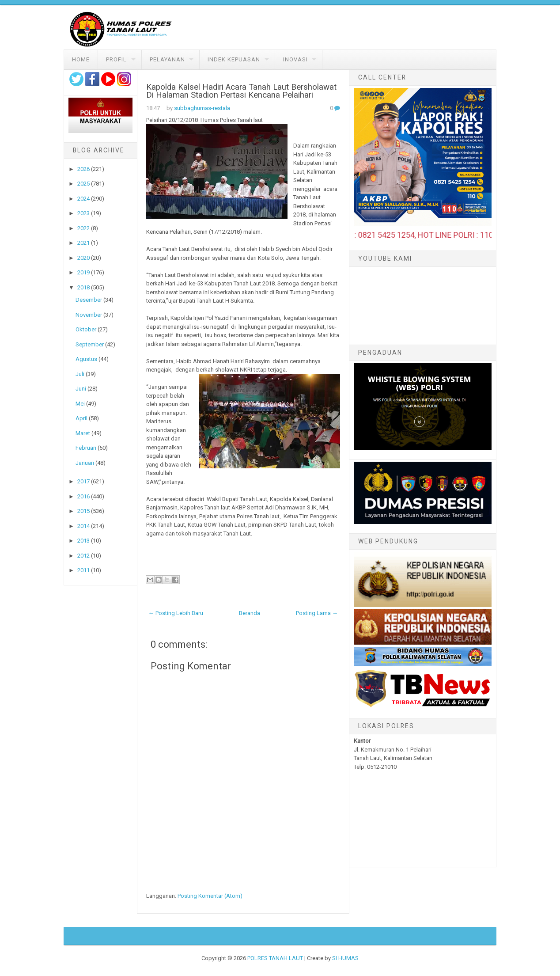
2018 (83, 287)
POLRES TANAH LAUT (275, 958)
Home (81, 59)
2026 (83, 169)
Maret (83, 433)
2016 (83, 496)
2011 (83, 570)
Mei (80, 404)
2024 (83, 199)
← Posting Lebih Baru (176, 613)
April (81, 418)
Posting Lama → (317, 613)
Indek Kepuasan (234, 59)
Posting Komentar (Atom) (210, 896)
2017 (83, 481)
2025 (83, 184)
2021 (83, 243)
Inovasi (295, 59)
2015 (83, 511)
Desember (89, 300)
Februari (86, 448)
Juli (80, 374)
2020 (83, 258)
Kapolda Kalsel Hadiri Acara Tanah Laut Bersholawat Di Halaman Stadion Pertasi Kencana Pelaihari (241, 91)
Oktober (86, 329)
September (90, 344)
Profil (116, 59)
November (89, 315)
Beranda (250, 613)
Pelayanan (167, 59)
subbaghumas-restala (202, 108)
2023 (83, 213)
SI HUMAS (345, 958)
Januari (85, 463)
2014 (83, 526)
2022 (83, 228)
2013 (83, 541)
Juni (81, 389)
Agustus (86, 359)
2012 (83, 556)
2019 (83, 272)
